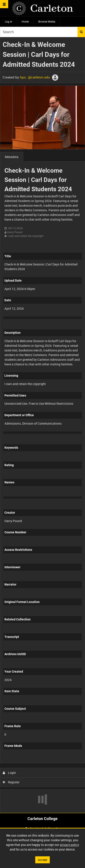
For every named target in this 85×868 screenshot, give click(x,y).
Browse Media (47, 21)
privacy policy (69, 845)
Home (25, 21)
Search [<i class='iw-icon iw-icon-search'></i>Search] (81, 32)
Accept (43, 860)
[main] (42, 425)
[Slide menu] (4, 4)
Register (11, 782)
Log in (9, 21)
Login (9, 773)
